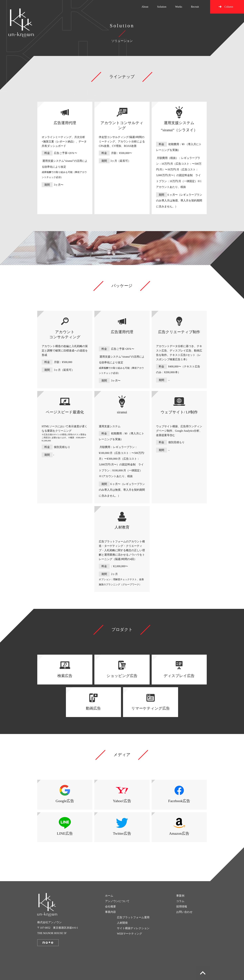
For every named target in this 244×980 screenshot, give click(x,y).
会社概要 (110, 906)
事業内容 (110, 912)
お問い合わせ (184, 912)
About (145, 7)
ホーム (109, 896)
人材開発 (122, 923)
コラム (180, 901)
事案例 (180, 896)
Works (179, 7)
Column (229, 7)
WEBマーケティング (129, 934)
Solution (162, 7)
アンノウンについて (117, 901)
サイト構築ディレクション (133, 928)
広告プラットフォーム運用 (133, 917)
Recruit (195, 7)
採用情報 (182, 906)
